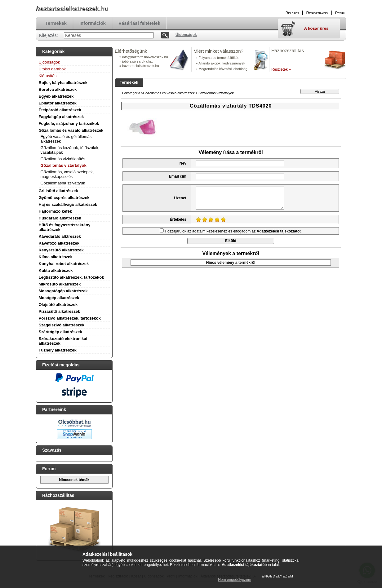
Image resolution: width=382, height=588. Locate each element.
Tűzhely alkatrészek (58, 350)
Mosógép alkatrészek (59, 298)
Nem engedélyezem (235, 580)
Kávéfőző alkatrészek (59, 243)
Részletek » (281, 69)
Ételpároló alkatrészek (60, 110)
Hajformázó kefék (56, 211)
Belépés (292, 13)
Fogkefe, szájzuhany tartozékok (69, 124)
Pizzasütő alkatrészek (60, 311)
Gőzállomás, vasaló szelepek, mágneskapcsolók (67, 174)
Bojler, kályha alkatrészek (63, 83)
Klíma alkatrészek (56, 257)
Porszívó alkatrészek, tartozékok (70, 318)
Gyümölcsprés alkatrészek (64, 198)
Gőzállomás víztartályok (64, 165)
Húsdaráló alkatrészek (60, 218)
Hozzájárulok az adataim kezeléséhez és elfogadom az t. (233, 231)
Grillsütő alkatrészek (58, 191)
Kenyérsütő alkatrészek (61, 250)
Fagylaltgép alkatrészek (61, 117)
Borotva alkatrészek (58, 89)
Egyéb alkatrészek (56, 96)
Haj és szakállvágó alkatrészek (68, 204)
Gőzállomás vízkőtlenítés (63, 159)
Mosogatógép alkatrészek (63, 291)
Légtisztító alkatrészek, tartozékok (71, 277)
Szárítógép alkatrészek (60, 332)
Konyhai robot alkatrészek (64, 264)
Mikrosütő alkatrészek (60, 284)
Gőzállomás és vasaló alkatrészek (71, 130)
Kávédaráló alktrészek (60, 236)
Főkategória (131, 93)
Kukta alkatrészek (56, 270)
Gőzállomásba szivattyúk (63, 183)
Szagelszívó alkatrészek (62, 325)
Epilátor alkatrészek (58, 103)
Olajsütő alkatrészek (58, 305)
